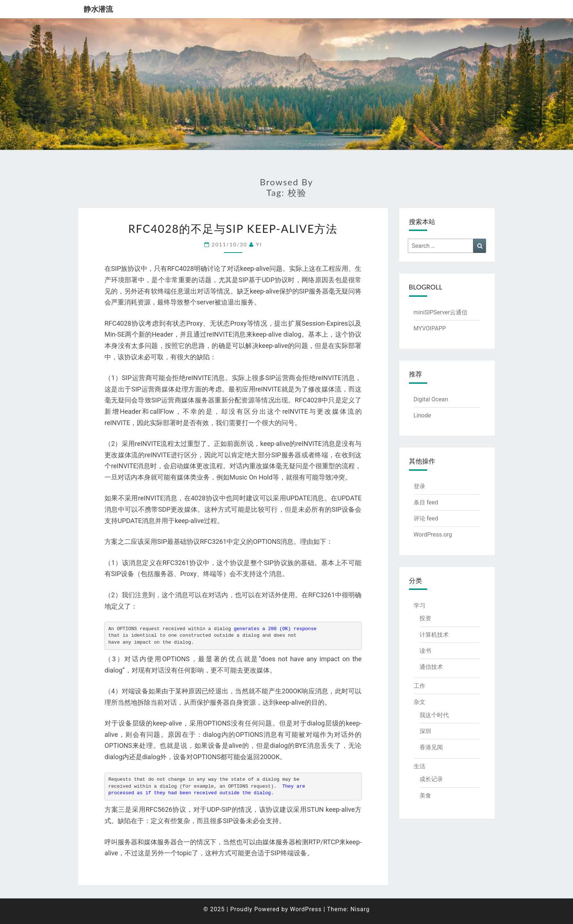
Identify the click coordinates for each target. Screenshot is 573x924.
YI (259, 244)
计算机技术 (434, 635)
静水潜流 (98, 9)
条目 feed (426, 502)
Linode (422, 415)
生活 (420, 766)
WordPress (306, 909)
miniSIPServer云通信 (441, 312)
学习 (420, 605)
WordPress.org (433, 535)
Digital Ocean (431, 399)
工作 (420, 686)
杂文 (420, 702)
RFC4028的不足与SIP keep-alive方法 (233, 228)
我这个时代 (434, 715)
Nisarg (360, 909)
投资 (425, 618)
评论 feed (426, 518)
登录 (420, 486)
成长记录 (431, 779)
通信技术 (431, 667)
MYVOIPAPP (430, 328)
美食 (425, 796)
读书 (425, 651)
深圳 (425, 731)
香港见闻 (431, 747)
